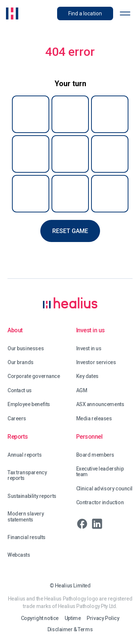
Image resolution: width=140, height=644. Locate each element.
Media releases (94, 419)
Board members (95, 455)
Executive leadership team (100, 472)
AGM (82, 391)
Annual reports (24, 455)
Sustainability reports (32, 496)
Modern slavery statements (26, 517)
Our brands (21, 362)
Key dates (87, 376)
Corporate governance (34, 376)
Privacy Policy (103, 618)
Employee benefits (29, 404)
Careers (17, 419)
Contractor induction (100, 503)
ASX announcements (100, 404)
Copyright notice (40, 618)
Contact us (20, 391)
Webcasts (19, 555)
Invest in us (89, 349)
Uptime (73, 618)
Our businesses (26, 349)
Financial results (27, 537)
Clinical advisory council (105, 489)
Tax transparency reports (27, 475)
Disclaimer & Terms (70, 630)
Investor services (96, 362)
